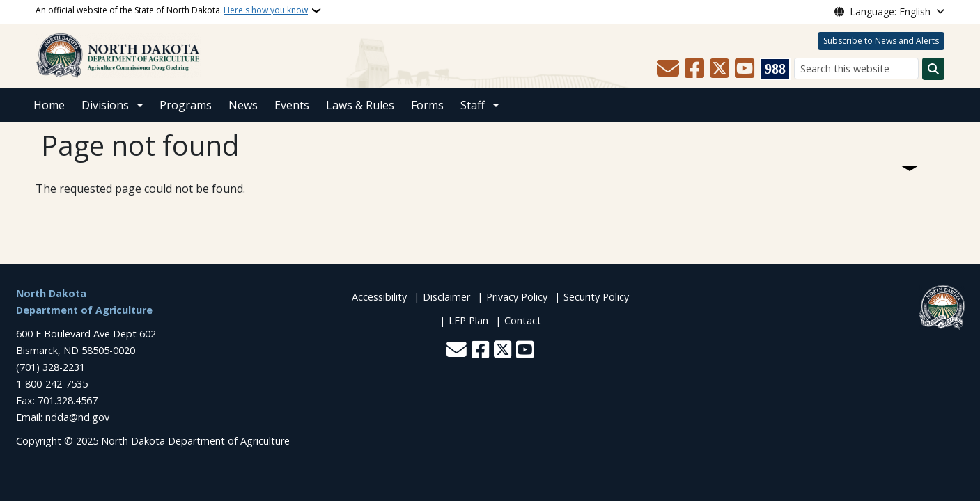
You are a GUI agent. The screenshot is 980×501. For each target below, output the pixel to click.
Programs (186, 105)
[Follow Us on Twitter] (720, 69)
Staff (473, 105)
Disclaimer (446, 297)
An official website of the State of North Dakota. (172, 10)
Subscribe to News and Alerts (881, 41)
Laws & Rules (360, 105)
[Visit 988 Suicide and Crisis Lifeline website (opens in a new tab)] (775, 69)
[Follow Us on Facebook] (694, 69)
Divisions (105, 105)
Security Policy (596, 297)
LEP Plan (468, 320)
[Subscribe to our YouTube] (745, 69)
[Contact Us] (668, 69)
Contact (523, 320)
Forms (427, 105)
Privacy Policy (517, 297)
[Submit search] (933, 69)
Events (292, 105)
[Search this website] (856, 69)
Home (49, 105)
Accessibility (379, 297)
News (243, 105)
